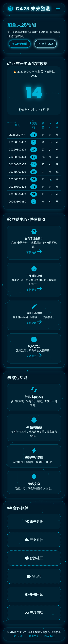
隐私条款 (50, 636)
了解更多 (34, 252)
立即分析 (46, 44)
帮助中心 (34, 636)
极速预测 (20, 44)
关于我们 (18, 636)
